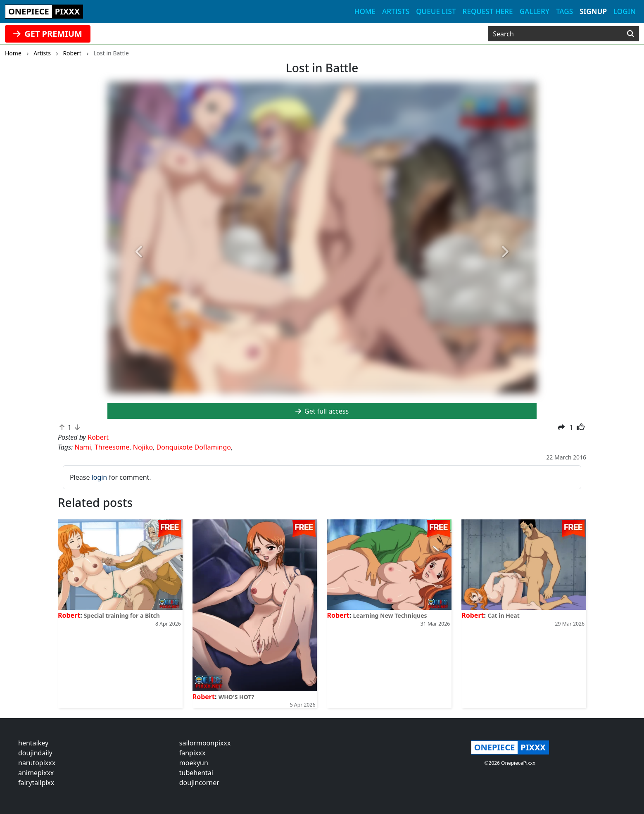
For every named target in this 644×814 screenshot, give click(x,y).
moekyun (194, 763)
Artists (396, 11)
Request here (488, 11)
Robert (69, 615)
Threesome (112, 447)
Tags (564, 11)
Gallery (535, 11)
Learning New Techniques (390, 615)
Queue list (436, 11)
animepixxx (36, 773)
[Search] (631, 34)
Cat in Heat (504, 615)
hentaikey (33, 743)
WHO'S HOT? (236, 697)
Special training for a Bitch (122, 615)
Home (365, 11)
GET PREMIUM (48, 34)
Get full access (322, 411)
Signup (593, 11)
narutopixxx (37, 763)
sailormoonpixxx (205, 743)
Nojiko (143, 447)
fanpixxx (192, 753)
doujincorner (199, 783)
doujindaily (35, 753)
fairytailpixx (36, 783)
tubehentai (196, 773)
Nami (83, 447)
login (100, 477)
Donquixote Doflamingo (194, 447)
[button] (140, 252)
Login (625, 11)
